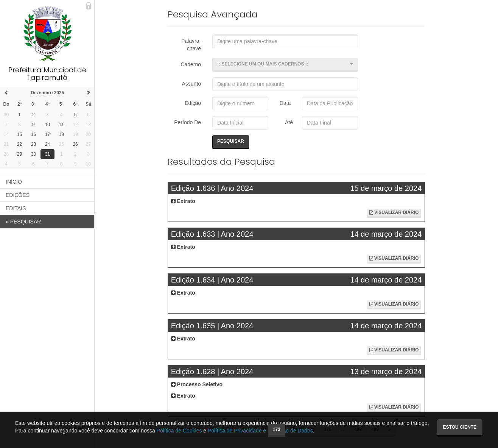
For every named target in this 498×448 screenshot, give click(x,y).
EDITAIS (16, 208)
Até (288, 122)
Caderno (191, 64)
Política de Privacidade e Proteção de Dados (260, 431)
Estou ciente (460, 427)
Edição (193, 103)
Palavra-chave (191, 45)
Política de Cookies (179, 431)
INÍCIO (14, 182)
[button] (285, 65)
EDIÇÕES (18, 195)
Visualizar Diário (394, 212)
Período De (188, 122)
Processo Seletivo (197, 384)
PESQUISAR (23, 222)
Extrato (183, 201)
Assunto (192, 84)
